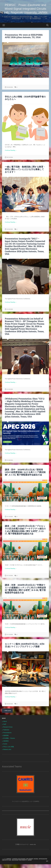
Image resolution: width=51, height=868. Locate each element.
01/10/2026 (10, 520)
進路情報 (6, 739)
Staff (5, 728)
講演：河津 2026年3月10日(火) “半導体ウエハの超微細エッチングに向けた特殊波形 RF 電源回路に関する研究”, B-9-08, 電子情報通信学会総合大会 (25, 592)
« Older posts (7, 714)
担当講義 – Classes (9, 742)
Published (6, 734)
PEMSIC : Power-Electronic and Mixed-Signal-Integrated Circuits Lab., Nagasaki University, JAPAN (25, 10)
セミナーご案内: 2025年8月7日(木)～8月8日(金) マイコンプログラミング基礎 (25, 649)
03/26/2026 (10, 91)
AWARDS (6, 745)
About (5, 725)
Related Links (7, 753)
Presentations (7, 736)
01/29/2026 (10, 313)
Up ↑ (48, 865)
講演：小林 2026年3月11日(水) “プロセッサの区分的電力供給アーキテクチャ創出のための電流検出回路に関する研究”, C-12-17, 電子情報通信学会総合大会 (25, 534)
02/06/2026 (10, 233)
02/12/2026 (10, 161)
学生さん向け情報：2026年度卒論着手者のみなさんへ (25, 102)
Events (5, 748)
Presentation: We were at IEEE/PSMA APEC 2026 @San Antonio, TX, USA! (24, 40)
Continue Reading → (11, 154)
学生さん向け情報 (9, 750)
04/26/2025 (10, 708)
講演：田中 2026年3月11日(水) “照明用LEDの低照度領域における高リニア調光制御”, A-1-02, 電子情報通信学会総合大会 (25, 476)
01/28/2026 (10, 464)
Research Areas (8, 731)
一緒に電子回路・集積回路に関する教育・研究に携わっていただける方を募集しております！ (25, 173)
